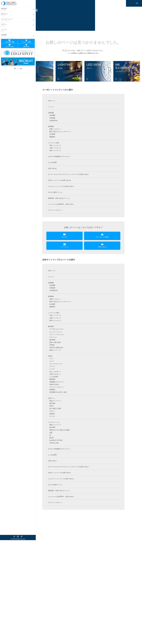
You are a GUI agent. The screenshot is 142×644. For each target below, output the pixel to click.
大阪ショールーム (55, 148)
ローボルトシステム (56, 329)
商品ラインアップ (55, 350)
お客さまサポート (55, 374)
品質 (51, 433)
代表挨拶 (52, 118)
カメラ (52, 361)
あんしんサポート (55, 372)
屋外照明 (4, 9)
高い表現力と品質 (55, 408)
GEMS (50, 356)
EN (15, 63)
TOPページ (52, 101)
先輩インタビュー (55, 129)
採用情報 (51, 126)
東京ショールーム (55, 150)
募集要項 (52, 137)
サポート (52, 411)
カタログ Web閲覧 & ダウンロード (59, 156)
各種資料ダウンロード (57, 382)
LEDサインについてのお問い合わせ (59, 180)
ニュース (4, 30)
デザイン (4, 25)
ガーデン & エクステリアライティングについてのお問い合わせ (68, 174)
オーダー (52, 416)
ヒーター (52, 369)
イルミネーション (7, 20)
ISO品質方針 (54, 120)
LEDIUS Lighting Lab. (56, 347)
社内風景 (52, 134)
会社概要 (52, 115)
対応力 (52, 406)
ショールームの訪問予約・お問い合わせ (61, 204)
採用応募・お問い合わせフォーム (59, 198)
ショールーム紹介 (54, 143)
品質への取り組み (55, 342)
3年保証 (52, 345)
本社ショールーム (55, 145)
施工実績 (52, 403)
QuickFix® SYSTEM (56, 440)
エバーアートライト (56, 332)
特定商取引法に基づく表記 (58, 392)
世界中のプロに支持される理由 (59, 430)
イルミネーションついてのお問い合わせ (61, 186)
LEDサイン (4, 15)
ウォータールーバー (56, 364)
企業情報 (4, 36)
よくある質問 (52, 162)
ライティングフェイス (57, 335)
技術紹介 (52, 414)
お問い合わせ (52, 168)
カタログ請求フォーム (55, 192)
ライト (52, 359)
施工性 (52, 438)
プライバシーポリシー (55, 210)
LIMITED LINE (54, 443)
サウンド (52, 366)
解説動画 (52, 379)
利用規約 (52, 390)
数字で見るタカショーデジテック (60, 132)
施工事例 (52, 340)
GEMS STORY (54, 384)
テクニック (53, 337)
